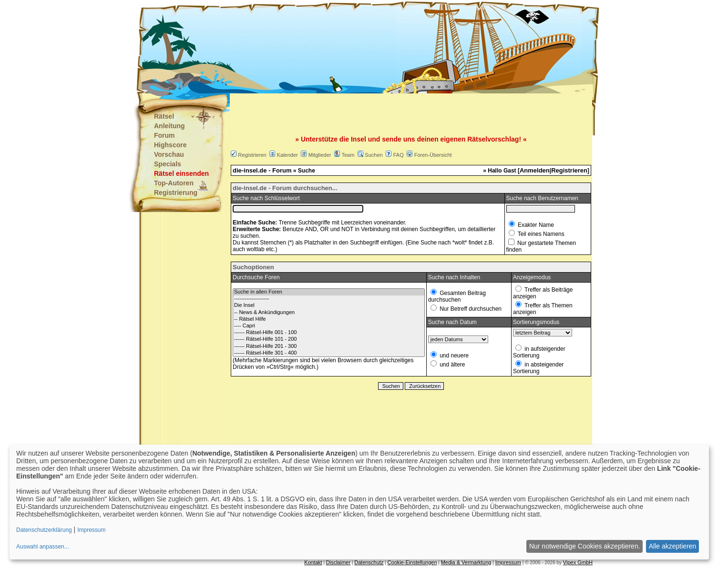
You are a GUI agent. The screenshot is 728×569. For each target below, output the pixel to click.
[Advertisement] (317, 48)
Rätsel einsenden (181, 173)
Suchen (374, 155)
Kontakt (313, 562)
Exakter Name (535, 225)
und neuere (453, 356)
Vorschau (169, 154)
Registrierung (176, 193)
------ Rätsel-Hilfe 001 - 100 (329, 333)
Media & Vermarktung (466, 562)
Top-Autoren (174, 183)
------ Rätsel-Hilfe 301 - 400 (329, 353)
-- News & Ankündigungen (329, 313)
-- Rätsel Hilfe (329, 319)
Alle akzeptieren (673, 546)
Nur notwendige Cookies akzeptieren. (585, 546)
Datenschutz (369, 562)
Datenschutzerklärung (44, 530)
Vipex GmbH (578, 562)
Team (348, 155)
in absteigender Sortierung (538, 368)
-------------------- (329, 299)
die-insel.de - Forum (262, 170)
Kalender (287, 155)
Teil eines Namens (540, 234)
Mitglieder (320, 155)
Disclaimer (338, 562)
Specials (168, 164)
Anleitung (169, 126)
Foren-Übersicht (433, 155)
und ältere (452, 365)
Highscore (170, 145)
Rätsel (164, 116)
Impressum (508, 562)
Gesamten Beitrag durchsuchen (457, 296)
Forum (164, 135)
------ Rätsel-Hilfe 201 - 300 (329, 346)
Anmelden (535, 170)
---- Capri (329, 326)
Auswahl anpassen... (43, 547)
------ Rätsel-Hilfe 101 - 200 (329, 339)
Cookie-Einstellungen (412, 562)
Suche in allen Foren (329, 292)
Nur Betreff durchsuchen (470, 309)
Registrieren (252, 155)
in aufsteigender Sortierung (539, 352)
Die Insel (329, 305)
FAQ (399, 155)
